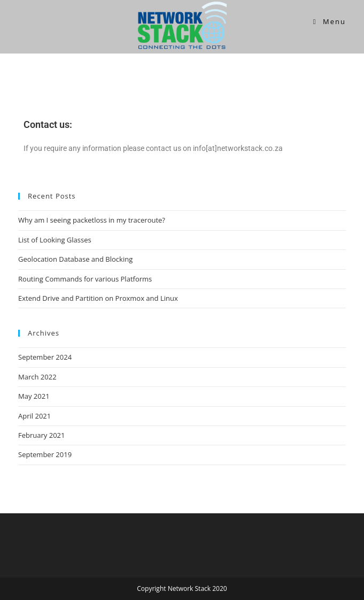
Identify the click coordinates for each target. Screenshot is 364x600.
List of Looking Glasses (55, 240)
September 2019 (45, 454)
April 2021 (34, 416)
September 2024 (45, 357)
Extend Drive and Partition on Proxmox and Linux (98, 298)
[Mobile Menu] (330, 21)
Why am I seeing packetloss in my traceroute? (92, 220)
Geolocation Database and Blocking (75, 259)
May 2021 (34, 396)
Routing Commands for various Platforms (85, 279)
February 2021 (41, 435)
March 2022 (37, 377)
